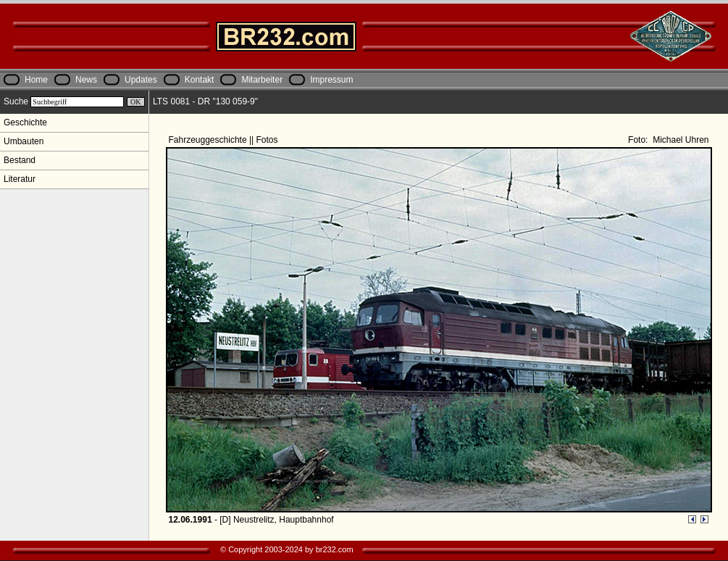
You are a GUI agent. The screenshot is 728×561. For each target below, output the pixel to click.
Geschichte (25, 122)
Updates (141, 80)
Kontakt (200, 80)
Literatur (20, 179)
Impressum (331, 80)
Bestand (20, 160)
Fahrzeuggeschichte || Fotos (225, 140)
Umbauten (24, 141)
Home (36, 80)
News (86, 80)
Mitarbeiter (262, 80)
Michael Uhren (680, 140)
